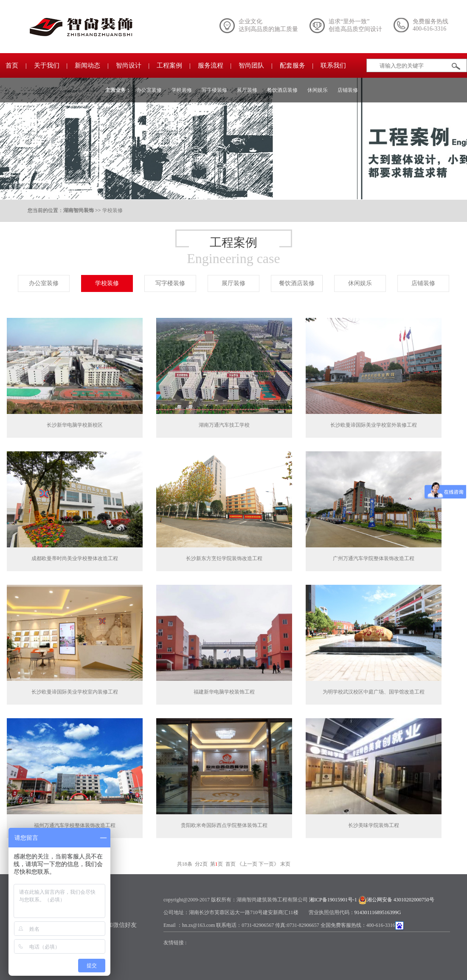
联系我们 (333, 65)
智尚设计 (129, 65)
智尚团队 (251, 65)
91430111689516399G (378, 912)
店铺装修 (348, 90)
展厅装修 (247, 90)
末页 (285, 864)
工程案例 (169, 65)
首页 (12, 65)
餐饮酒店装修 (282, 90)
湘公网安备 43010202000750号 (401, 900)
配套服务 (293, 65)
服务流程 (211, 65)
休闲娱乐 (318, 90)
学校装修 (182, 90)
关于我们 (47, 65)
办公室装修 (149, 90)
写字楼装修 (214, 90)
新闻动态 (87, 65)
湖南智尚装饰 (79, 210)
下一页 (266, 864)
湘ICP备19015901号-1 (333, 900)
